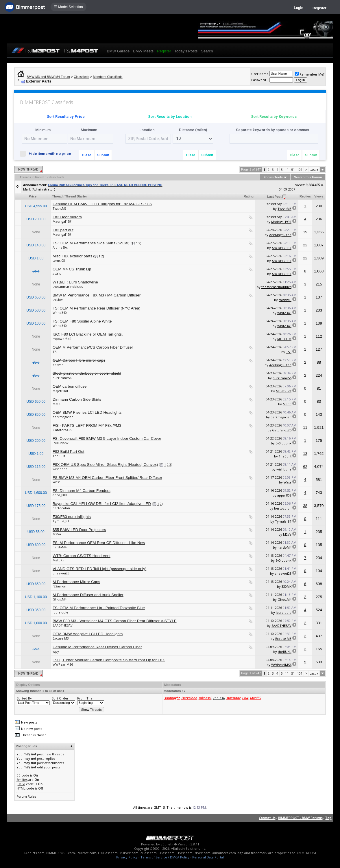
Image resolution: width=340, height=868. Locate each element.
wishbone (60, 469)
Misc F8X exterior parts (72, 256)
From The (85, 698)
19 (305, 232)
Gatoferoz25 (62, 430)
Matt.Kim (60, 560)
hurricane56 (62, 378)
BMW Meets (143, 51)
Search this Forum (308, 177)
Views (319, 196)
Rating (249, 196)
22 (305, 245)
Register (319, 8)
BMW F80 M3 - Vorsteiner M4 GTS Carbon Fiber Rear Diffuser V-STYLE (115, 621)
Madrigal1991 (63, 221)
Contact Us (267, 818)
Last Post (274, 197)
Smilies (22, 780)
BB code (23, 775)
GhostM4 (60, 599)
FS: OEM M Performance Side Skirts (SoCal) (91, 243)
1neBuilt (59, 456)
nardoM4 (60, 547)
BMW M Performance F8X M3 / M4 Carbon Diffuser (97, 295)
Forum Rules (26, 796)
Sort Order (60, 698)
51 (293, 170)
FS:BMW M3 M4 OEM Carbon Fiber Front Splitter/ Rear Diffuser (107, 478)
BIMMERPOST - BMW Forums (300, 818)
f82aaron (59, 586)
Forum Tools (273, 177)
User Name (260, 74)
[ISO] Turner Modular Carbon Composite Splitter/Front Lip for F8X (109, 660)
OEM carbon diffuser (70, 386)
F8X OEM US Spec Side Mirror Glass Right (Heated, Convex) (105, 465)
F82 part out (63, 230)
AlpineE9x (60, 247)
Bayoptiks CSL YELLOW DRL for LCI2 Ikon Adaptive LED (102, 504)
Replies (305, 196)
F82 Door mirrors (67, 217)
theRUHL (285, 652)
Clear (86, 155)
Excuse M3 (61, 638)
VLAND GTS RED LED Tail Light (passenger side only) (99, 569)
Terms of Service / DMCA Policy (165, 857)
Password (259, 80)
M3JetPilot (60, 391)
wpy (56, 651)
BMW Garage (118, 51)
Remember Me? (310, 74)
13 (305, 454)
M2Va (57, 534)
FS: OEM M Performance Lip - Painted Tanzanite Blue (99, 608)
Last (314, 170)
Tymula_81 (61, 521)
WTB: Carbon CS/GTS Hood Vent (82, 556)
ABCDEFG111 (282, 248)
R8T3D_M (284, 339)
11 (287, 170)
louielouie (60, 612)
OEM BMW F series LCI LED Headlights (87, 412)
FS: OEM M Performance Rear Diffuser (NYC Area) (96, 308)
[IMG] (21, 784)
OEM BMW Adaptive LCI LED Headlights (88, 634)
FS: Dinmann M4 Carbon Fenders (82, 491)
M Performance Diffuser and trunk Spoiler (88, 595)
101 (300, 170)
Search (207, 51)
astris (57, 273)
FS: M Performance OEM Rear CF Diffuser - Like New (99, 543)
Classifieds (81, 77)
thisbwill (59, 300)
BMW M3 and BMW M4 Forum (48, 77)
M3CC (57, 404)
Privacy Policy (127, 857)
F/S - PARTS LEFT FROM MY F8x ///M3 (87, 425)
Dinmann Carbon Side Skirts (77, 399)
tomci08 (59, 260)
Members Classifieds (108, 77)
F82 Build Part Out (69, 452)
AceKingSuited (280, 235)
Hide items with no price (48, 153)
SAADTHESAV (63, 625)
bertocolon (61, 508)
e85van (58, 365)
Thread (57, 196)
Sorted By (24, 698)
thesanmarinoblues (68, 286)
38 (305, 506)
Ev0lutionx (61, 443)
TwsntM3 (60, 208)
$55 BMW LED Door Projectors (79, 530)
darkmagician (63, 417)
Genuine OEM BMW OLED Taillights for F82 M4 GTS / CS (102, 204)
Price (33, 196)
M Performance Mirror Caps (76, 582)
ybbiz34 (219, 698)
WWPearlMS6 (63, 664)
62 (305, 467)
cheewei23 (61, 573)
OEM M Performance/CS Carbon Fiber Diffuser (93, 347)
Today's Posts (186, 51)
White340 (60, 313)
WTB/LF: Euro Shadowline (75, 282)
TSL (55, 352)
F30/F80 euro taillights (72, 517)
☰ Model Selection (69, 7)
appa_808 (60, 495)
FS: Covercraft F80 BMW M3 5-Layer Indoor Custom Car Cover (107, 438)
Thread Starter (76, 196)
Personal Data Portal (208, 857)
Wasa (57, 482)
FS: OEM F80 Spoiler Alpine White (82, 321)
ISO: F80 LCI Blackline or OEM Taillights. (88, 334)
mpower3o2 (62, 339)
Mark (27, 189)
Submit (103, 155)
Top (328, 818)
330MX (287, 586)
